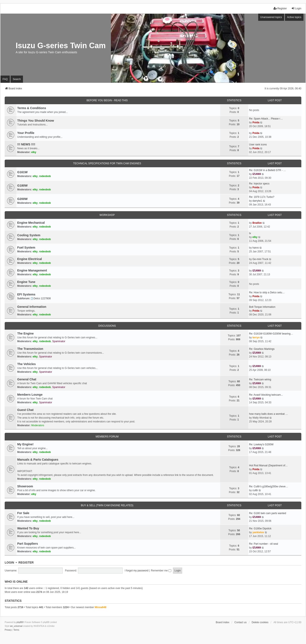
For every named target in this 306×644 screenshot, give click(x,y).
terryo (256, 337)
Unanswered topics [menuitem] (271, 17)
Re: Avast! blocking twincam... (266, 395)
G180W (22, 186)
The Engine (25, 333)
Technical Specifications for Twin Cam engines (107, 163)
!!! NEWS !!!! (26, 144)
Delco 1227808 (41, 298)
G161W (22, 172)
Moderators (38, 425)
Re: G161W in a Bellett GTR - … (267, 170)
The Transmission (30, 349)
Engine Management (32, 270)
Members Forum (107, 437)
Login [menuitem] (296, 8)
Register (26, 562)
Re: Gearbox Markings (262, 349)
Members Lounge (30, 395)
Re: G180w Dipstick (260, 529)
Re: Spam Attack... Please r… (266, 119)
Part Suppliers (28, 544)
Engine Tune (26, 282)
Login (9, 562)
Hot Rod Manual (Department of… (268, 465)
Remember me (161, 571)
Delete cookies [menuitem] (260, 622)
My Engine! (25, 444)
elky (34, 152)
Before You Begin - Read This (107, 100)
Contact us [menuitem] (240, 622)
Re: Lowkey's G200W (261, 444)
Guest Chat (25, 410)
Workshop (107, 215)
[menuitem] (8, 630)
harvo (256, 248)
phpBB (20, 622)
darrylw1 (257, 201)
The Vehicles (26, 364)
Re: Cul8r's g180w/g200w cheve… (269, 487)
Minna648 (101, 607)
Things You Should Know (36, 121)
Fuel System (26, 247)
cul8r (255, 490)
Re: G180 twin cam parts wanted (268, 513)
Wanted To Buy (28, 528)
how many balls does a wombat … (268, 414)
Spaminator (59, 341)
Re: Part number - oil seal (263, 544)
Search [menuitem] (17, 79)
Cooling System (29, 235)
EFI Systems (26, 294)
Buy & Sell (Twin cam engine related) (107, 505)
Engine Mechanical (31, 223)
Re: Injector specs (259, 184)
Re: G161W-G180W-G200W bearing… (271, 334)
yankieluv (258, 532)
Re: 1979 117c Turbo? (262, 197)
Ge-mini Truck (260, 259)
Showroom (25, 486)
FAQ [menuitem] (5, 79)
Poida (256, 122)
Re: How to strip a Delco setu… (267, 292)
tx (250, 233)
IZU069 (257, 174)
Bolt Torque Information (262, 307)
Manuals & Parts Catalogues (38, 460)
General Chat (27, 379)
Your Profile (26, 133)
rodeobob (45, 176)
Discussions (107, 326)
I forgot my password (137, 571)
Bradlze (257, 223)
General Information (32, 307)
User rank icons (258, 145)
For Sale (23, 513)
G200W (22, 199)
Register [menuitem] (280, 8)
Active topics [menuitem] (294, 17)
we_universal (16, 626)
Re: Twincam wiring (260, 380)
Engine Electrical (30, 259)
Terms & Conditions (32, 108)
